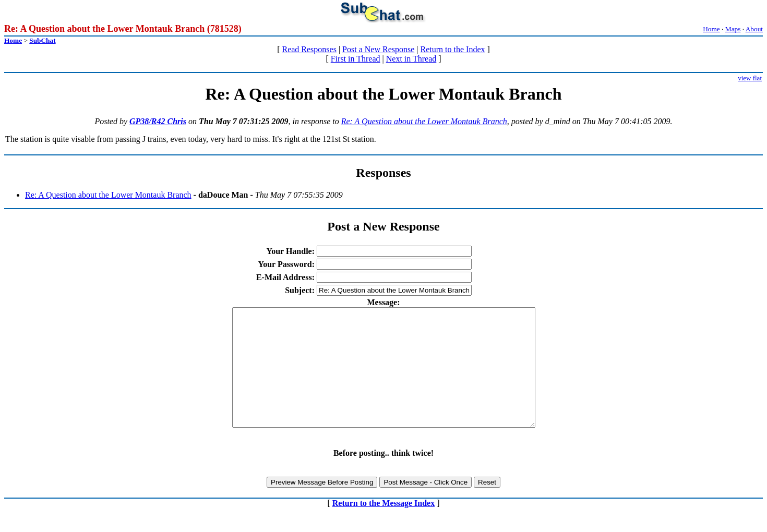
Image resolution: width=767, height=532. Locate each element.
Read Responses (309, 49)
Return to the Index (453, 49)
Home (711, 29)
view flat (750, 78)
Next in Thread (411, 59)
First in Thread (356, 59)
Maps (733, 29)
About (754, 29)
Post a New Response (378, 49)
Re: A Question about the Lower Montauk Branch (424, 121)
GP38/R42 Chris (158, 121)
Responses (383, 173)
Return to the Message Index (383, 527)
